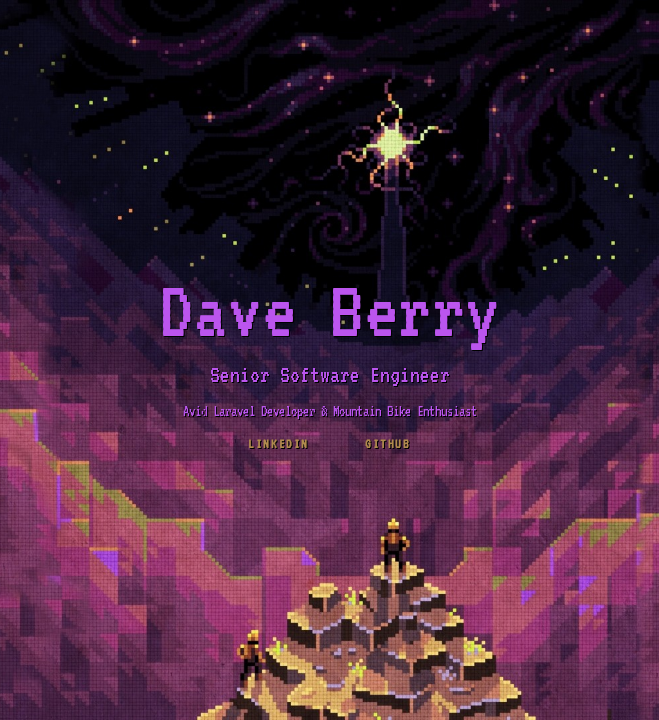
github (388, 444)
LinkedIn (278, 444)
